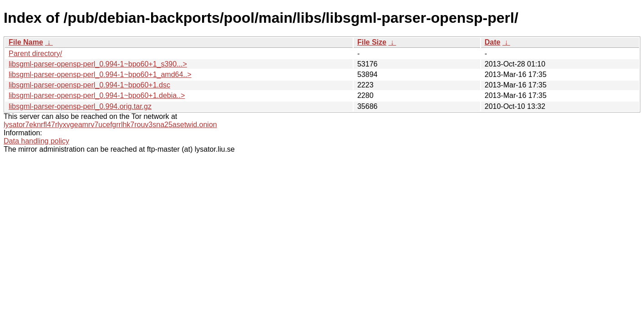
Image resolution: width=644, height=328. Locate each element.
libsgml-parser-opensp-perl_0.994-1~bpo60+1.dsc (89, 85)
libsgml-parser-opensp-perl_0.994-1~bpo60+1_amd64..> (100, 74)
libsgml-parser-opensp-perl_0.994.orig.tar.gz (80, 106)
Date (493, 42)
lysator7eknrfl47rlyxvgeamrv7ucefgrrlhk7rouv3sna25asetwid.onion (110, 125)
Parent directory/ (35, 54)
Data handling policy (36, 141)
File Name (26, 42)
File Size (372, 42)
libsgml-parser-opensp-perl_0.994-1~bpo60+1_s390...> (98, 64)
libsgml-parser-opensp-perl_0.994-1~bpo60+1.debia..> (97, 95)
